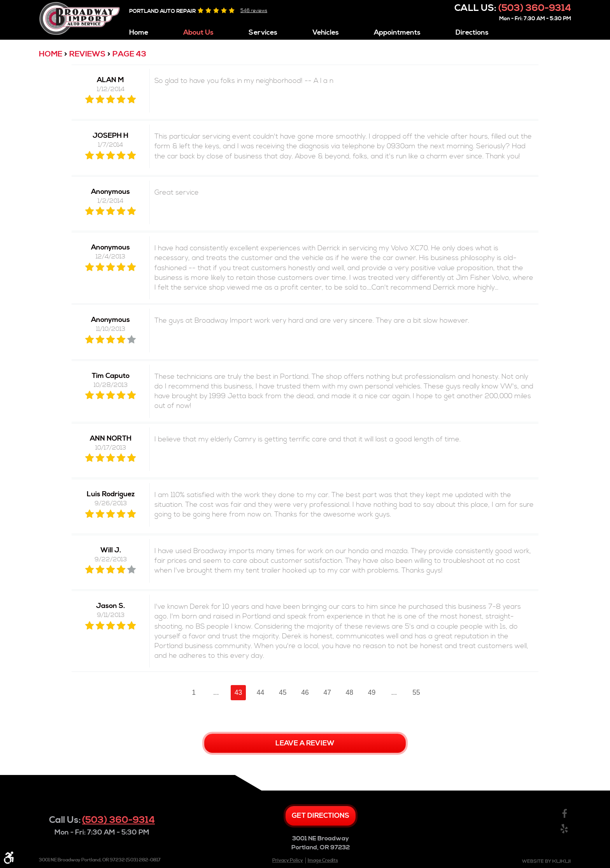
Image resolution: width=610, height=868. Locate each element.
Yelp (564, 829)
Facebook (564, 814)
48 (350, 692)
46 (305, 692)
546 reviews (254, 11)
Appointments (397, 33)
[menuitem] (139, 31)
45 (283, 692)
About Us (198, 33)
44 (261, 692)
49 (372, 692)
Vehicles (326, 33)
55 (416, 692)
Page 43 (129, 54)
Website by (546, 861)
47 (327, 692)
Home (139, 33)
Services (263, 33)
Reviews (87, 54)
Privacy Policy (288, 860)
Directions (472, 33)
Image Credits (323, 860)
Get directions (321, 816)
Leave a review (305, 743)
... (216, 692)
